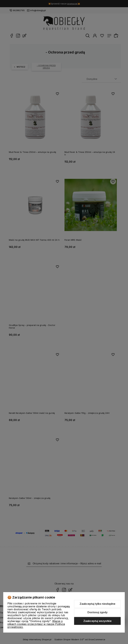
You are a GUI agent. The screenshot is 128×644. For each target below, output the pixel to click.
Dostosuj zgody (97, 612)
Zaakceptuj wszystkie (97, 621)
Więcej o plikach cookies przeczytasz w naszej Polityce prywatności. (36, 624)
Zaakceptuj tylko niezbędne (97, 604)
